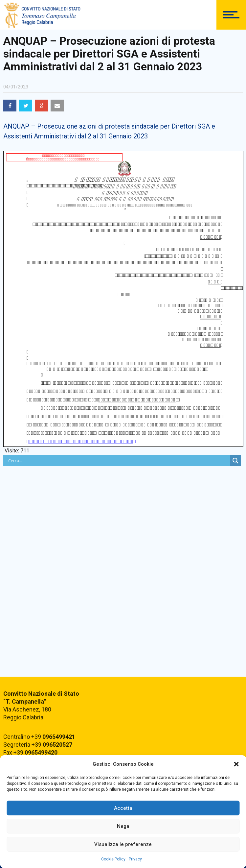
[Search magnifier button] (235, 461)
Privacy (135, 859)
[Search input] (118, 461)
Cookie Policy (113, 859)
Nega (123, 826)
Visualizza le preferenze (123, 844)
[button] (236, 764)
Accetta (123, 808)
